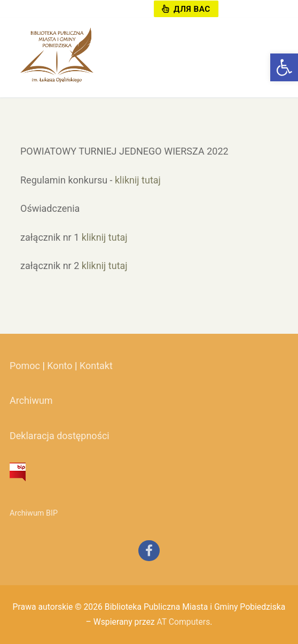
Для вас (186, 9)
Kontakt (96, 366)
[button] (284, 67)
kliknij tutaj (138, 180)
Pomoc (25, 366)
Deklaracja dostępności (60, 436)
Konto (60, 366)
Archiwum (31, 400)
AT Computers (183, 622)
